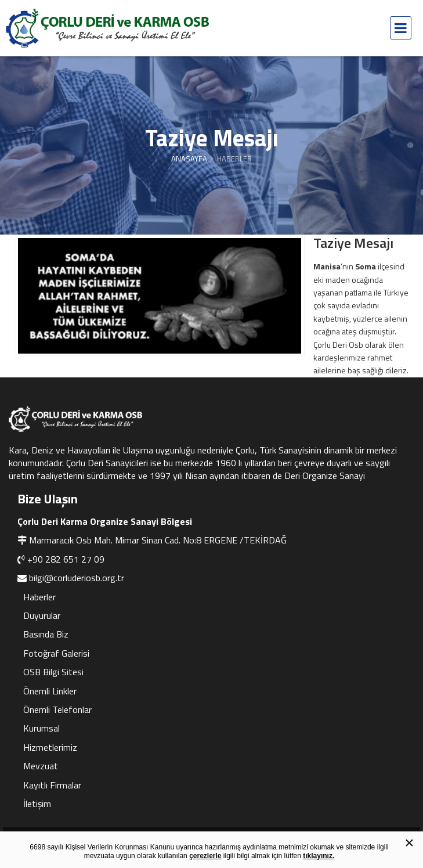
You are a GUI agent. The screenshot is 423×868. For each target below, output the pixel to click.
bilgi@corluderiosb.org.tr (77, 578)
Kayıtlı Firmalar (52, 785)
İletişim (37, 804)
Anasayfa (189, 159)
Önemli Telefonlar (57, 709)
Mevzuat (41, 766)
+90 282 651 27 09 (66, 559)
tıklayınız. (319, 856)
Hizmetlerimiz (50, 747)
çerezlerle (205, 856)
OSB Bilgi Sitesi (53, 672)
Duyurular (42, 615)
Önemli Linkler (50, 691)
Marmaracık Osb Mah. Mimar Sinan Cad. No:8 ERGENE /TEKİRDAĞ (158, 540)
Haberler (39, 597)
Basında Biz (46, 634)
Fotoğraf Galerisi (56, 653)
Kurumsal (41, 728)
